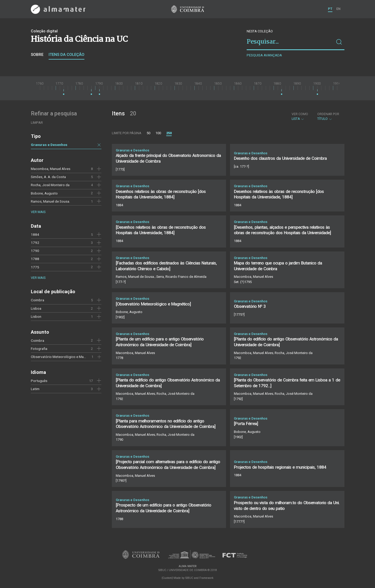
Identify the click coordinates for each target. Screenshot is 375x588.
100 (158, 133)
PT (330, 9)
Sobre (37, 55)
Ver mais (38, 212)
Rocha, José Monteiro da (50, 185)
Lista (300, 116)
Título (328, 116)
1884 (35, 234)
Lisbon (36, 316)
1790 (35, 251)
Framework (206, 578)
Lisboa (36, 308)
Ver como (300, 114)
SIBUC (189, 578)
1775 (35, 267)
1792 (35, 243)
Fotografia (39, 349)
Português (39, 381)
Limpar (37, 123)
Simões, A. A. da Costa (48, 177)
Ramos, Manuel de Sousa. (50, 201)
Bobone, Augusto (44, 193)
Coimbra (37, 300)
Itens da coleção (67, 55)
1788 (35, 259)
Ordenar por (328, 114)
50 (148, 133)
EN (338, 9)
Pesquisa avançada (264, 55)
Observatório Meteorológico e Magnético (63, 357)
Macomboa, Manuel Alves (51, 169)
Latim (35, 389)
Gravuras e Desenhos (49, 145)
